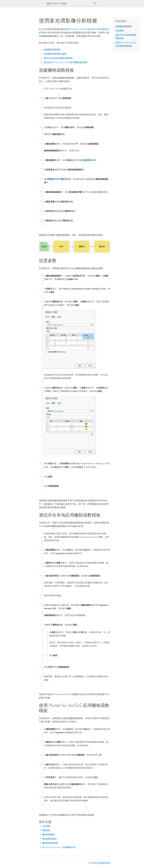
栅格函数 (46, 830)
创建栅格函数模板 (52, 50)
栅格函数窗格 (48, 834)
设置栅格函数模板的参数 (55, 54)
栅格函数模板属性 (50, 843)
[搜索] (95, 3)
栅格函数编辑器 (49, 839)
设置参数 (120, 31)
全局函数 (46, 826)
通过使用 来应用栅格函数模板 (66, 62)
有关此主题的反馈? (101, 863)
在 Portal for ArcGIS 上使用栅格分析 (59, 847)
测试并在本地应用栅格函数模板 (58, 58)
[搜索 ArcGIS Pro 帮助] (69, 4)
